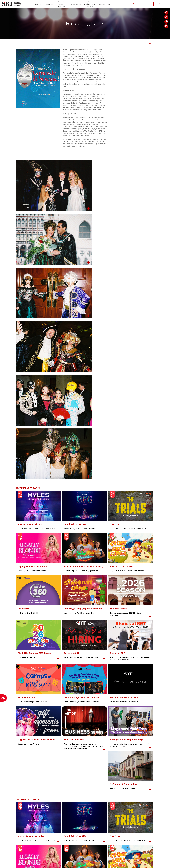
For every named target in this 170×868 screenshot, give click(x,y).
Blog (109, 4)
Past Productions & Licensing (90, 4)
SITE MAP (85, 865)
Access (136, 4)
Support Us (49, 4)
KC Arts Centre (76, 4)
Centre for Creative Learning (62, 4)
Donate (148, 4)
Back (150, 44)
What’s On (38, 4)
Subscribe (161, 4)
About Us (102, 4)
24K (56, 865)
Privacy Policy (63, 865)
